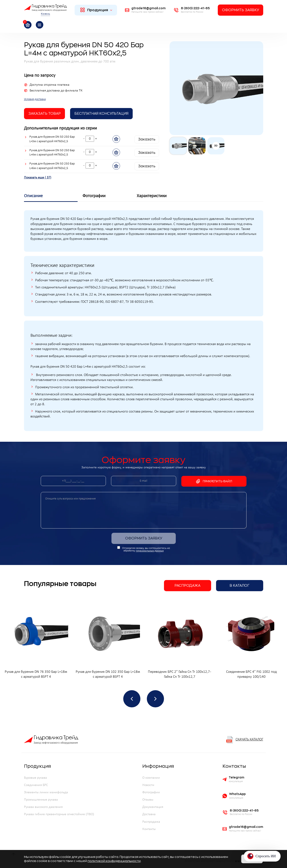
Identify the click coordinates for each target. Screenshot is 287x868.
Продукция (96, 10)
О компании (151, 778)
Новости (148, 785)
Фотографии (151, 792)
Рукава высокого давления (43, 807)
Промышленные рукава (41, 800)
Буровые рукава (35, 778)
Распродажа (187, 586)
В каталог (240, 586)
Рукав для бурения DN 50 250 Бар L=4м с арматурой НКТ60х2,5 (52, 153)
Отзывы (148, 800)
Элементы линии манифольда (46, 792)
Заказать (147, 139)
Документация (153, 807)
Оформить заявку (240, 10)
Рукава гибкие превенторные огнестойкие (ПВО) (59, 814)
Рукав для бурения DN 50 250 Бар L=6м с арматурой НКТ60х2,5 (52, 166)
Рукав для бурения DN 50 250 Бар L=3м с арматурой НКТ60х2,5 (52, 139)
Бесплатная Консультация (101, 114)
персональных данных (150, 551)
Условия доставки (35, 99)
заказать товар (44, 114)
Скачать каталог (244, 740)
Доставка (149, 814)
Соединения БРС (36, 785)
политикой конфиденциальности (114, 861)
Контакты (149, 829)
